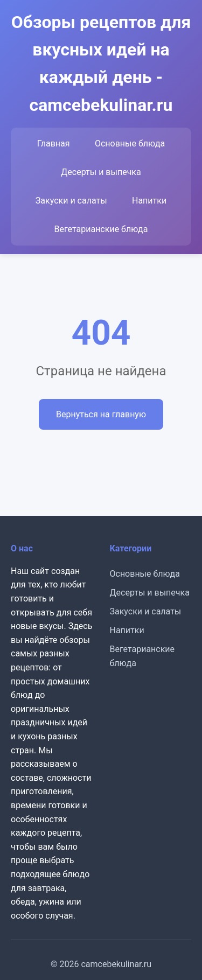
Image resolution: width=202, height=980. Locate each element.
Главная (54, 143)
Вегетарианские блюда (101, 229)
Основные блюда (130, 143)
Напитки (149, 201)
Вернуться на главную (101, 414)
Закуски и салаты (71, 201)
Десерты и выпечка (101, 172)
